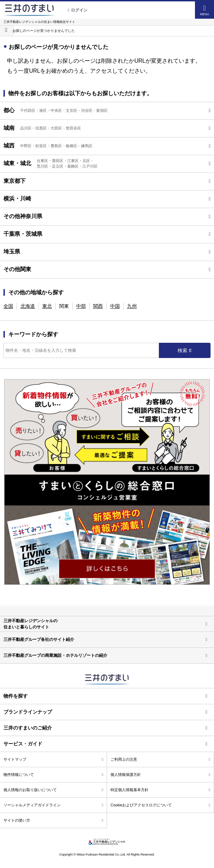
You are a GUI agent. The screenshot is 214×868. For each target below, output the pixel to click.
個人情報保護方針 (160, 775)
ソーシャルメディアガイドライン (53, 805)
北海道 (28, 306)
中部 (81, 306)
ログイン (77, 10)
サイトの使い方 (53, 820)
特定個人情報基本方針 (160, 790)
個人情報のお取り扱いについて (53, 790)
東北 (47, 306)
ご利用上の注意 (160, 759)
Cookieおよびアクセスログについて (160, 805)
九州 (132, 306)
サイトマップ (53, 759)
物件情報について (53, 775)
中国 (115, 306)
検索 (183, 350)
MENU (204, 10)
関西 (98, 306)
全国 (8, 306)
